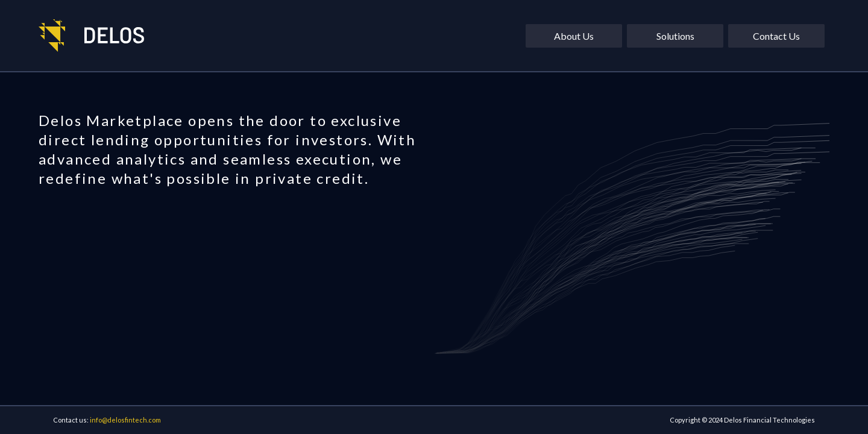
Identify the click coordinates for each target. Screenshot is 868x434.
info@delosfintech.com (125, 420)
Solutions (675, 36)
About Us (574, 36)
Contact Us (776, 36)
